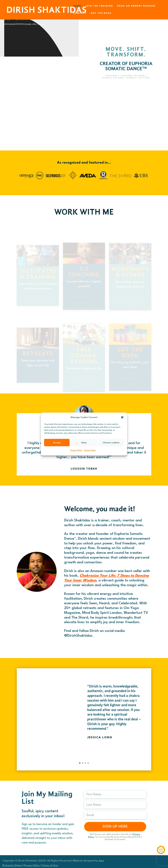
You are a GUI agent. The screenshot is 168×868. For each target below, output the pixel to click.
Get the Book (101, 13)
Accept (57, 443)
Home (77, 6)
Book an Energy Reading (136, 6)
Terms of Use (50, 866)
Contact (80, 13)
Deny (84, 443)
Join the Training (99, 6)
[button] (122, 417)
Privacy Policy (76, 451)
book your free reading (126, 90)
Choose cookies (111, 443)
